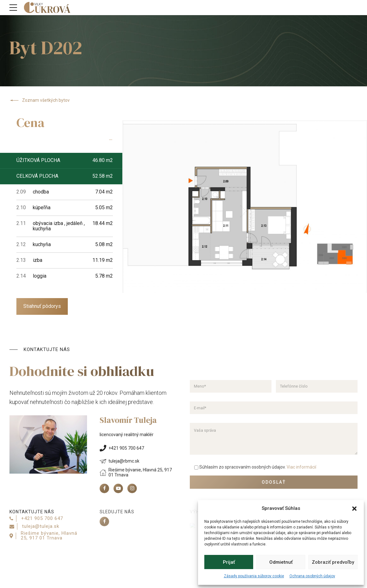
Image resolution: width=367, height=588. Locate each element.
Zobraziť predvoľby (333, 562)
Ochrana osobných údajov (312, 576)
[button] (354, 509)
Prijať (229, 562)
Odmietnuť (281, 562)
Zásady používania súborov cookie (254, 576)
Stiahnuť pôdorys (42, 306)
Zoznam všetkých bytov (40, 101)
